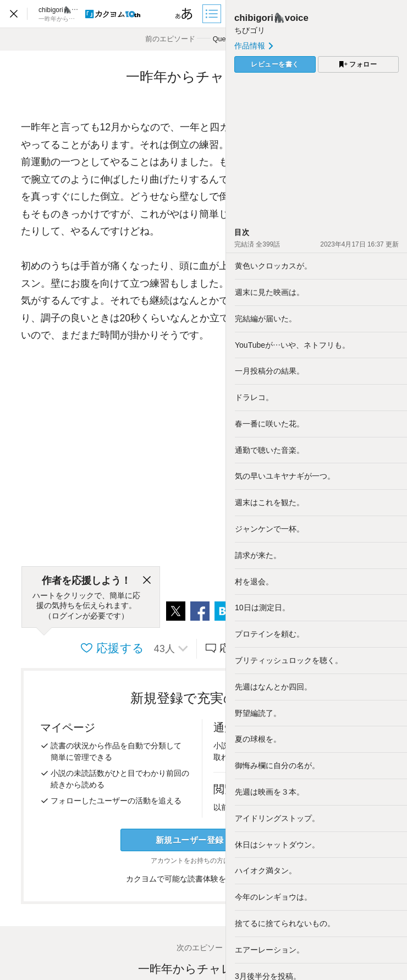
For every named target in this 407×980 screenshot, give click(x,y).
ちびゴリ (250, 30)
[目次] (213, 14)
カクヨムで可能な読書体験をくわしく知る (204, 879)
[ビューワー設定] (184, 14)
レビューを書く (275, 64)
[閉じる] (147, 581)
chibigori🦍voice (271, 18)
